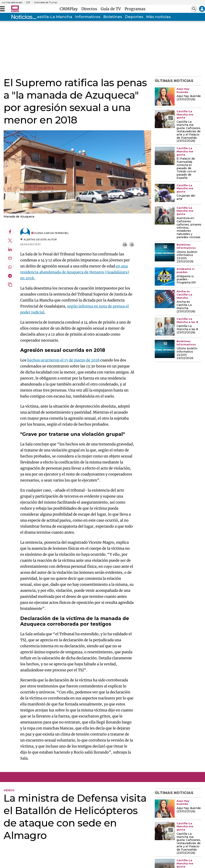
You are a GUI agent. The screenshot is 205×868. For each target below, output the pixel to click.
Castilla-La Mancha (53, 17)
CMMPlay (70, 9)
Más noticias (158, 17)
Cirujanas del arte (186, 197)
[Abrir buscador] (194, 9)
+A (125, 245)
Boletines (113, 17)
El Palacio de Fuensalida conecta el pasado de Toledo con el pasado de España (186, 168)
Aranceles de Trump (46, 2)
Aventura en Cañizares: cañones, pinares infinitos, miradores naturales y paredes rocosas (189, 228)
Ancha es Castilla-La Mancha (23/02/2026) (186, 307)
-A (132, 245)
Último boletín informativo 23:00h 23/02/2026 (187, 257)
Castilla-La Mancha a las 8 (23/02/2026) (187, 329)
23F (28, 2)
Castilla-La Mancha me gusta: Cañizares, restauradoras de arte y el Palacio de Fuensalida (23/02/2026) (189, 132)
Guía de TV (112, 9)
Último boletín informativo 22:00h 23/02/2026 (187, 353)
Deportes (134, 17)
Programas (135, 9)
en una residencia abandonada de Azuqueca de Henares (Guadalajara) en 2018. (75, 272)
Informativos (88, 17)
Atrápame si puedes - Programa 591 (186, 280)
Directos (90, 9)
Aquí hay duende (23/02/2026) (189, 98)
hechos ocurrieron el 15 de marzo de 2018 (63, 360)
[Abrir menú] (2, 9)
